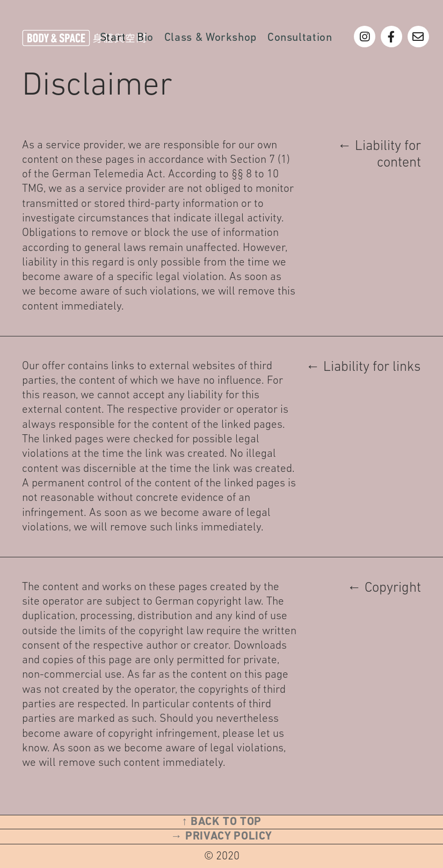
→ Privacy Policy (221, 837)
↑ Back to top (221, 822)
